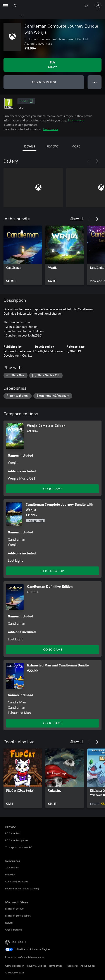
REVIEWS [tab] (52, 146)
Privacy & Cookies (37, 966)
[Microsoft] (52, 3)
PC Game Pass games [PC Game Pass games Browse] (17, 840)
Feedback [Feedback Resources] (10, 874)
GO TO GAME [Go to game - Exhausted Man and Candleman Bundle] (53, 723)
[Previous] (88, 161)
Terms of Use (56, 966)
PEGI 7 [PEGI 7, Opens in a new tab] (26, 101)
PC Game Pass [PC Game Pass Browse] (13, 833)
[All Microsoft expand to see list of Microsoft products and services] (5, 6)
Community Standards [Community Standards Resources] (17, 881)
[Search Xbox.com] (15, 6)
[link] (23, 255)
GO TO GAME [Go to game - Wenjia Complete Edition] (53, 489)
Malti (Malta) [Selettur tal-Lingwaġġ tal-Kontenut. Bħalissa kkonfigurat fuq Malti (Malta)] (19, 942)
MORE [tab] (76, 146)
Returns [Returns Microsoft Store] (9, 923)
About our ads (88, 966)
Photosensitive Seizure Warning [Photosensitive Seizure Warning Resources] (22, 888)
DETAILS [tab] (30, 146)
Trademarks (71, 966)
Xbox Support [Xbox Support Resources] (12, 867)
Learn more (76, 120)
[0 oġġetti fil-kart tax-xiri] (88, 6)
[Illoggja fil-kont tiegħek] (98, 6)
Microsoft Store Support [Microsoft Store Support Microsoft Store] (18, 916)
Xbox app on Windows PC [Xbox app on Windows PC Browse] (19, 847)
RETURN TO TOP (53, 571)
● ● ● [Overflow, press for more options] (95, 82)
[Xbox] (11, 16)
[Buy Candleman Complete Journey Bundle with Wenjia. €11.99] (52, 65)
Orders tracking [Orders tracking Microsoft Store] (13, 930)
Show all (77, 218)
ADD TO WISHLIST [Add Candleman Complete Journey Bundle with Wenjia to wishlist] (44, 82)
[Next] (97, 161)
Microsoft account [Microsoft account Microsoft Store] (15, 909)
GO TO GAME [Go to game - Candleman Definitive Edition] (53, 650)
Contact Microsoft (15, 966)
